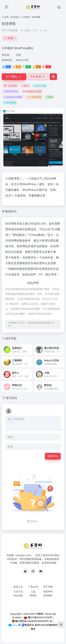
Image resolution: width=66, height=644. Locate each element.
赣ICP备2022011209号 (38, 617)
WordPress (29, 184)
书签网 (39, 614)
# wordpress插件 (13, 97)
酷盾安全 (28, 625)
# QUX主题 (40, 86)
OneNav (17, 617)
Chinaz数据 (37, 235)
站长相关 (15, 17)
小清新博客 (12, 179)
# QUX (25, 86)
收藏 (10, 38)
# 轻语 (49, 97)
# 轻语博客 (10, 103)
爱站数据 (19, 235)
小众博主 (26, 17)
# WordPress (11, 91)
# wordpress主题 (32, 91)
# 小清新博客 (34, 97)
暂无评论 (12, 398)
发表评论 (53, 456)
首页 (7, 17)
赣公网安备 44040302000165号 (30, 621)
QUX (8, 195)
